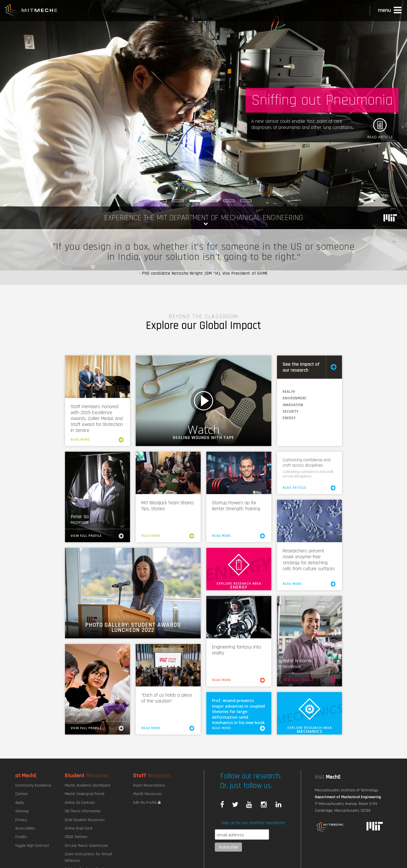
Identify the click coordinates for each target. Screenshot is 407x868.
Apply (20, 803)
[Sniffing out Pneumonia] (195, 201)
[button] (390, 10)
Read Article (309, 488)
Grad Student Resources (85, 820)
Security (291, 412)
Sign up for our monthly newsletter (253, 823)
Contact (22, 794)
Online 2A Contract (80, 803)
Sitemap (22, 811)
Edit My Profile (147, 803)
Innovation (293, 405)
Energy (289, 418)
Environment (295, 398)
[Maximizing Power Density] (161, 201)
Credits (21, 837)
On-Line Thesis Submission (86, 846)
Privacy (21, 820)
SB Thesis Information (83, 811)
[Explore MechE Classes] (178, 201)
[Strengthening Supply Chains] (229, 201)
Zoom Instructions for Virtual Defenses (88, 857)
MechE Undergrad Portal (85, 794)
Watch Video (203, 401)
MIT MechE (31, 11)
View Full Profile (98, 536)
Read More (98, 440)
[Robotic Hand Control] (212, 201)
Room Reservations (149, 785)
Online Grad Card (78, 828)
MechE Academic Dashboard (87, 785)
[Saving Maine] (246, 201)
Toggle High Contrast (32, 846)
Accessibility (25, 828)
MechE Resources (148, 794)
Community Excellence (33, 785)
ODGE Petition (76, 837)
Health (289, 392)
